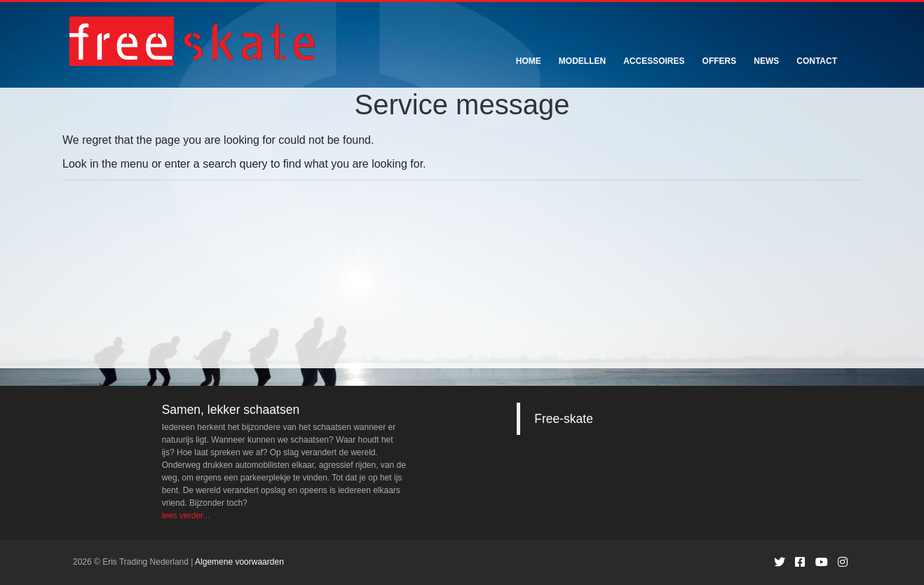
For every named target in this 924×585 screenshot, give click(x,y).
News (766, 61)
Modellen (582, 61)
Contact (817, 61)
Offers (720, 61)
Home (529, 61)
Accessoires (654, 61)
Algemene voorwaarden (239, 562)
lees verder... (186, 516)
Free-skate (564, 419)
